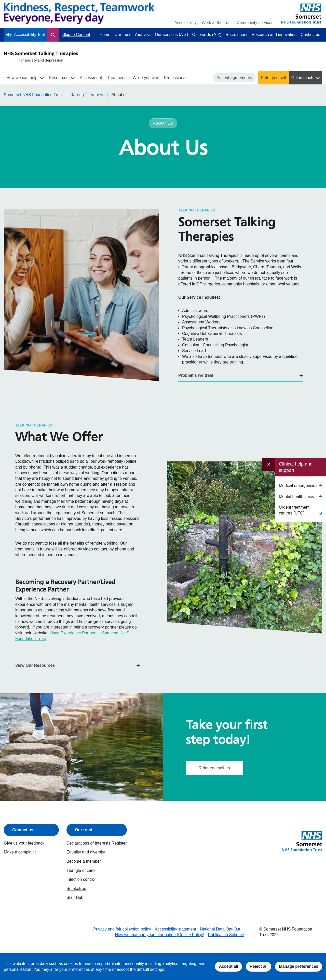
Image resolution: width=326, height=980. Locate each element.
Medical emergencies (298, 486)
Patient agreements (234, 78)
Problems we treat (196, 375)
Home (105, 35)
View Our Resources (35, 665)
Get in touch (302, 78)
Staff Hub (75, 897)
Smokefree (76, 889)
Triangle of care (81, 870)
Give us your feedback (24, 843)
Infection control (81, 879)
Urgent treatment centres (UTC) (294, 510)
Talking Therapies (87, 95)
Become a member (84, 861)
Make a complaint (20, 852)
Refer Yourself (212, 768)
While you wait (146, 78)
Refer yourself (274, 78)
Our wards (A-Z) (207, 35)
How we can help (22, 78)
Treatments (117, 78)
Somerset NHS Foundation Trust (33, 95)
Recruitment (236, 35)
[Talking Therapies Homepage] (41, 57)
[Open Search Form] (53, 35)
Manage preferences (299, 966)
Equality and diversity (86, 852)
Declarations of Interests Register (97, 843)
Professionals (176, 78)
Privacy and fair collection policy (122, 929)
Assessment (91, 78)
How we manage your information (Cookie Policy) (159, 935)
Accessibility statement (175, 929)
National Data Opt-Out (220, 929)
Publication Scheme (226, 935)
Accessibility (186, 23)
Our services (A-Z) (172, 35)
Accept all (228, 966)
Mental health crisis (296, 496)
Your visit (143, 35)
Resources (59, 78)
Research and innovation (274, 35)
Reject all (259, 966)
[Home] (79, 14)
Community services (255, 23)
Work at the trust (217, 23)
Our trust (122, 35)
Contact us (310, 35)
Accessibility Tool (29, 35)
